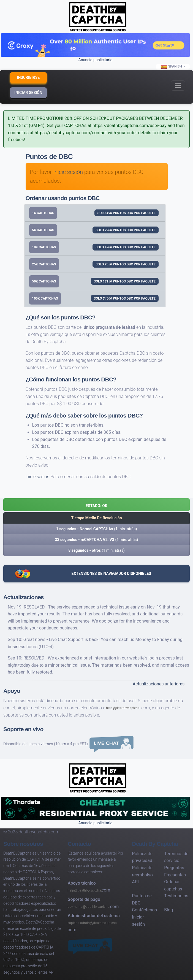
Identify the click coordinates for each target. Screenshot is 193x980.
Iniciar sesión (28, 93)
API (135, 882)
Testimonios (176, 896)
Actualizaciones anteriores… (160, 684)
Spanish (172, 67)
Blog (168, 910)
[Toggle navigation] (178, 86)
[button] (96, 505)
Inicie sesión (68, 172)
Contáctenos (144, 910)
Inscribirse (28, 77)
